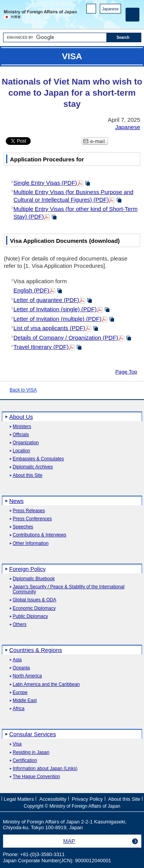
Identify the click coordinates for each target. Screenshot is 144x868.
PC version (91, 10)
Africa (19, 709)
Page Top (126, 372)
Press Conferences (32, 519)
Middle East (25, 701)
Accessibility (53, 799)
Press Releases (29, 511)
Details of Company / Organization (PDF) (66, 338)
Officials (21, 435)
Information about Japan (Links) (45, 769)
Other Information (31, 544)
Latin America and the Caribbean (46, 685)
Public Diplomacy (30, 617)
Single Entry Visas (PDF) (45, 183)
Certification (25, 761)
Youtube (117, 19)
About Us (21, 417)
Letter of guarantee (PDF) (46, 300)
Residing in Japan (31, 753)
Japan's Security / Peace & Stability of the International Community (69, 589)
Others (20, 625)
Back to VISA (23, 390)
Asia (17, 660)
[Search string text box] (55, 37)
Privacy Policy (87, 799)
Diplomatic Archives (33, 467)
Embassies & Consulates (38, 459)
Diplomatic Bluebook (34, 579)
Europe (20, 693)
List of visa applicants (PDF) (49, 328)
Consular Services (33, 734)
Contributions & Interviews (39, 535)
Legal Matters (19, 799)
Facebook (97, 19)
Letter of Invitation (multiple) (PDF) (57, 319)
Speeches (23, 527)
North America (27, 676)
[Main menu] (132, 15)
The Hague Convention (36, 777)
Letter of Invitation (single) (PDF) (55, 309)
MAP (69, 841)
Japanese (110, 9)
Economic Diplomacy (34, 608)
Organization (26, 443)
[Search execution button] (124, 37)
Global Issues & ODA (34, 600)
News (17, 501)
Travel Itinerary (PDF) (41, 347)
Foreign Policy (27, 569)
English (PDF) (31, 290)
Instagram (107, 19)
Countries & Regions (36, 650)
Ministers (22, 427)
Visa (17, 744)
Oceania (21, 668)
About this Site (27, 475)
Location (21, 451)
